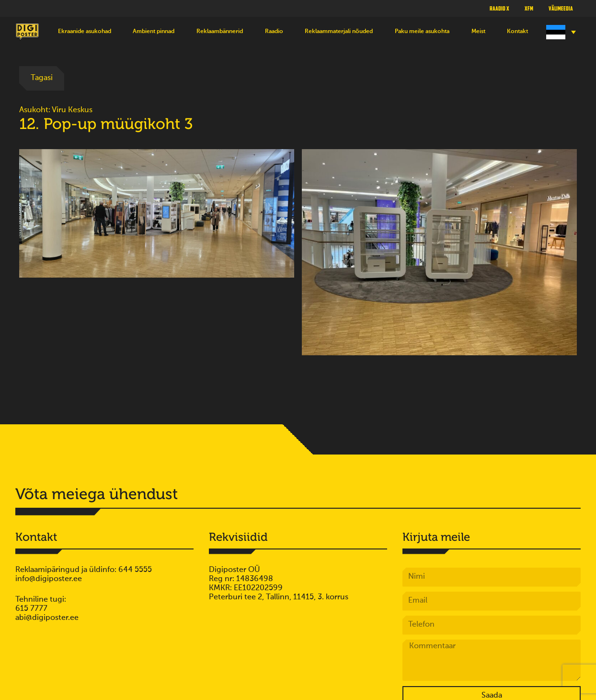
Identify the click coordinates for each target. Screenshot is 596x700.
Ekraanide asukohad (85, 31)
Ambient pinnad (154, 31)
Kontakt (517, 31)
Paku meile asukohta (422, 31)
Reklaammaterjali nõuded (339, 31)
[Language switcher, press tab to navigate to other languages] (560, 32)
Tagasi (42, 78)
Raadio (274, 31)
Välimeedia (561, 8)
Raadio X (499, 8)
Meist (478, 31)
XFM (529, 8)
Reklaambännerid (220, 31)
